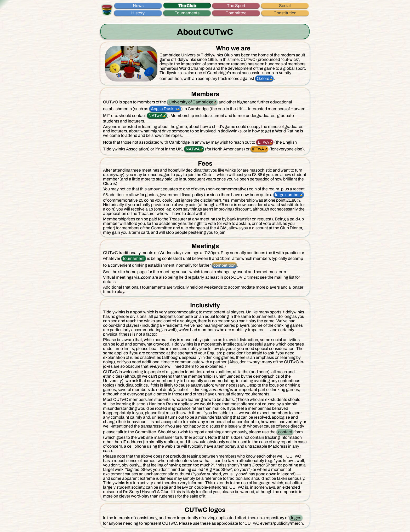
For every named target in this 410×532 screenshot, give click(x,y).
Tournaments (187, 13)
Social (285, 6)
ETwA (263, 142)
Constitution (285, 13)
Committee (236, 13)
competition (224, 265)
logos (296, 518)
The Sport (236, 6)
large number (287, 195)
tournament (134, 258)
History (138, 13)
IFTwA (258, 149)
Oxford (263, 78)
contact (285, 432)
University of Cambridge (191, 102)
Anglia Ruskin (164, 109)
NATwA (156, 116)
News (138, 6)
